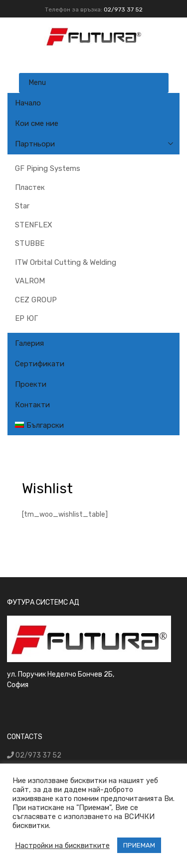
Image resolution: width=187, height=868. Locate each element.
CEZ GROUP (36, 300)
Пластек (30, 187)
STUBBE (30, 243)
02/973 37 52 (123, 9)
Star (22, 206)
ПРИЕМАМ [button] (139, 845)
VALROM (30, 281)
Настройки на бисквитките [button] (62, 846)
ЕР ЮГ (26, 318)
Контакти (32, 405)
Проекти (31, 384)
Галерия (29, 343)
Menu (37, 83)
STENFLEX (34, 225)
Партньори (35, 144)
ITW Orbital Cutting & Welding (66, 262)
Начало (28, 103)
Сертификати (40, 364)
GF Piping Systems (48, 168)
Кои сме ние (37, 123)
